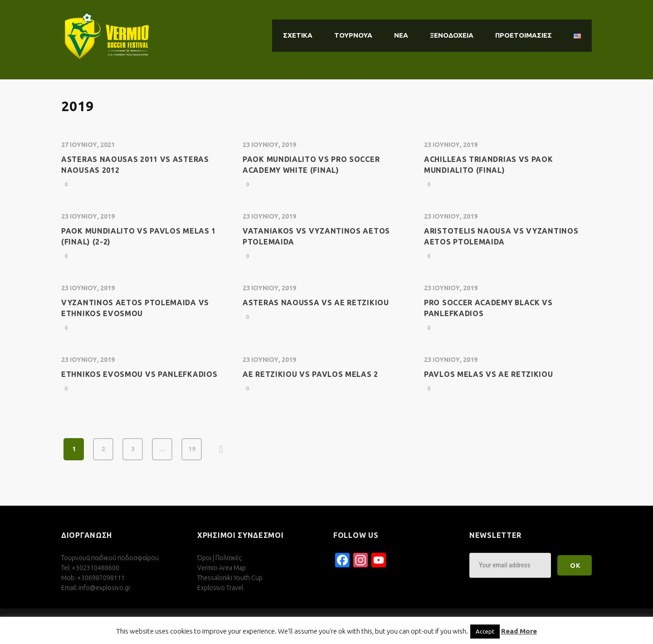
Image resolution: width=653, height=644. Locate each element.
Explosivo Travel (220, 588)
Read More (519, 631)
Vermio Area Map (222, 568)
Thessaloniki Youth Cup (230, 578)
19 (192, 449)
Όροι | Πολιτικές (219, 558)
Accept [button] (485, 631)
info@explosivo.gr (105, 588)
